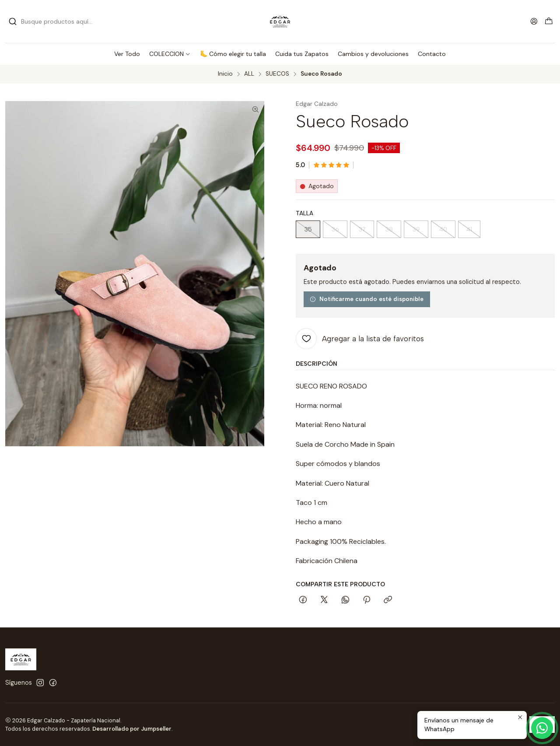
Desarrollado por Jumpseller (132, 729)
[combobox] (53, 21)
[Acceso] (534, 21)
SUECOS (277, 74)
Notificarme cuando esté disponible (367, 299)
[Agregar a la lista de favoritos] (360, 339)
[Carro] (549, 22)
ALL (249, 74)
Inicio (225, 74)
